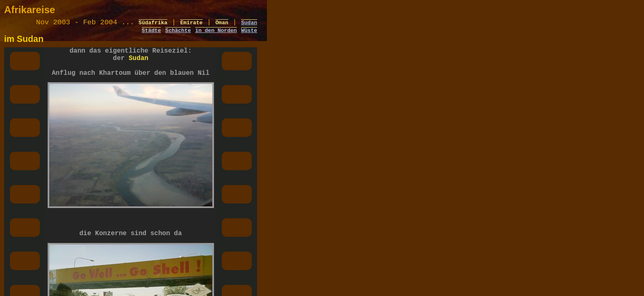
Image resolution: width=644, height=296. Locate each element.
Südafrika (153, 24)
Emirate (192, 24)
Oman (222, 24)
